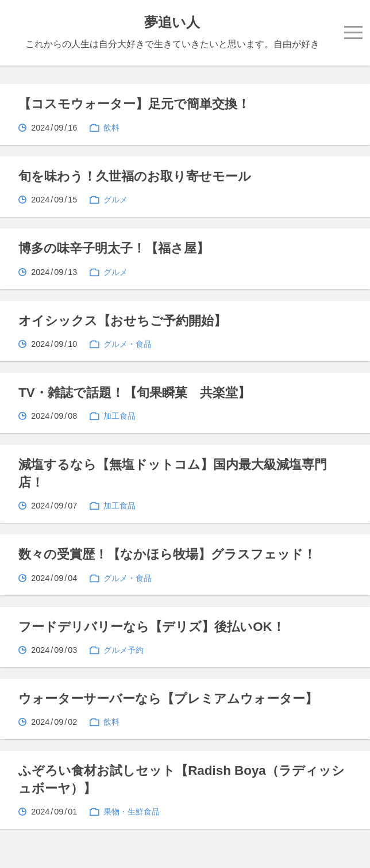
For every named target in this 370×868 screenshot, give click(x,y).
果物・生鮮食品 (132, 812)
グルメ (115, 200)
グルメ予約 (124, 650)
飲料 (111, 128)
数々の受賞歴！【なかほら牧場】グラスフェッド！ (167, 554)
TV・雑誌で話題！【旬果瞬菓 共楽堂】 (134, 393)
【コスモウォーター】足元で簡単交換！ (134, 104)
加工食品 (120, 416)
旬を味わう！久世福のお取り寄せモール (135, 176)
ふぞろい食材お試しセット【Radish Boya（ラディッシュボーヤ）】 (182, 779)
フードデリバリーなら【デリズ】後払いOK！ (152, 627)
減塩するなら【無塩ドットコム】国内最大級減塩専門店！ (173, 473)
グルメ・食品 (128, 344)
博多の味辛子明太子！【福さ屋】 (114, 248)
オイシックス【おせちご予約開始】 (122, 321)
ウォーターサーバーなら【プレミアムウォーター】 (168, 699)
